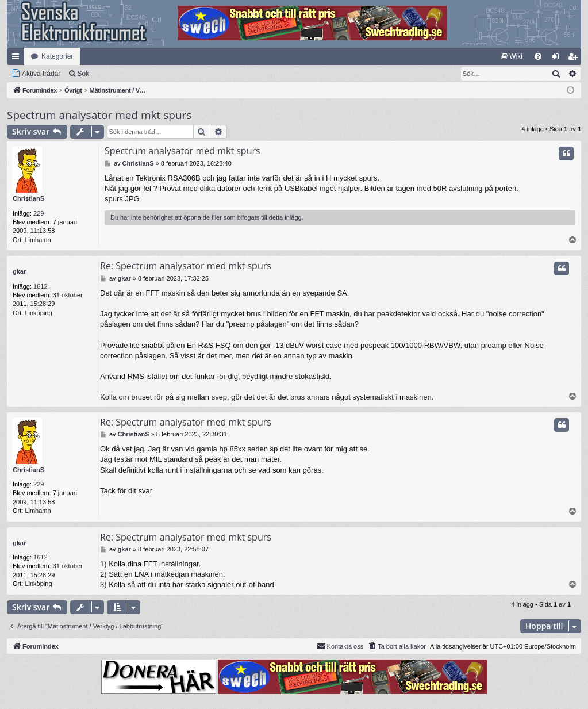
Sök (83, 74)
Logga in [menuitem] (558, 59)
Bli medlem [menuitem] (575, 59)
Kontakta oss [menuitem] (340, 646)
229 (39, 213)
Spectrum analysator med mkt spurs (99, 115)
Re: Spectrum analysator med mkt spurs (186, 266)
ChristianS (28, 198)
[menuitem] (512, 56)
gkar (19, 271)
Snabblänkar (18, 59)
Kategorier (57, 56)
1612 (40, 286)
